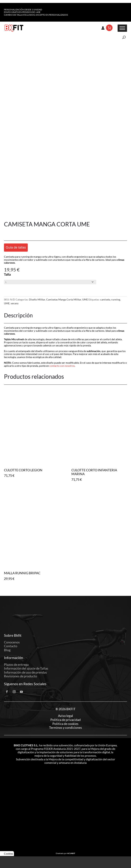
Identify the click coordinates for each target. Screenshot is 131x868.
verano (15, 303)
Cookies (7, 854)
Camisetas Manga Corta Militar (64, 299)
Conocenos (12, 642)
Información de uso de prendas (25, 672)
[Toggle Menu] (122, 28)
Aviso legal (65, 716)
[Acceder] (103, 28)
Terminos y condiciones (65, 728)
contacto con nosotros (62, 366)
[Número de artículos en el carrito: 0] (109, 28)
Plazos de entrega (16, 664)
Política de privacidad (65, 720)
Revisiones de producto (20, 676)
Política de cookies (65, 724)
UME (85, 299)
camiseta (105, 299)
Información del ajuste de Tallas (26, 668)
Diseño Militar (37, 299)
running (116, 299)
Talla (7, 274)
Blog (7, 650)
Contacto (11, 646)
